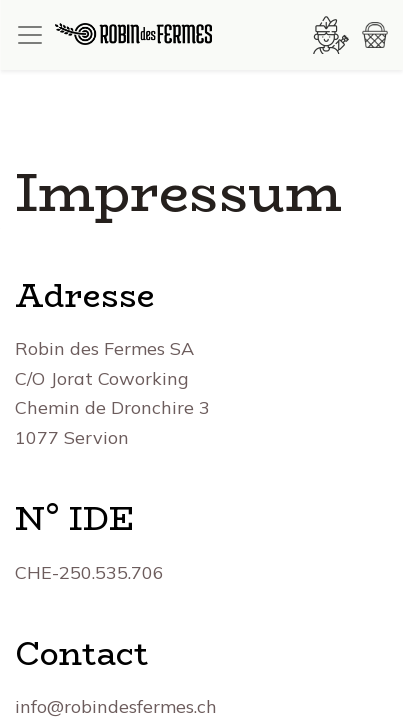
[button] (375, 35)
